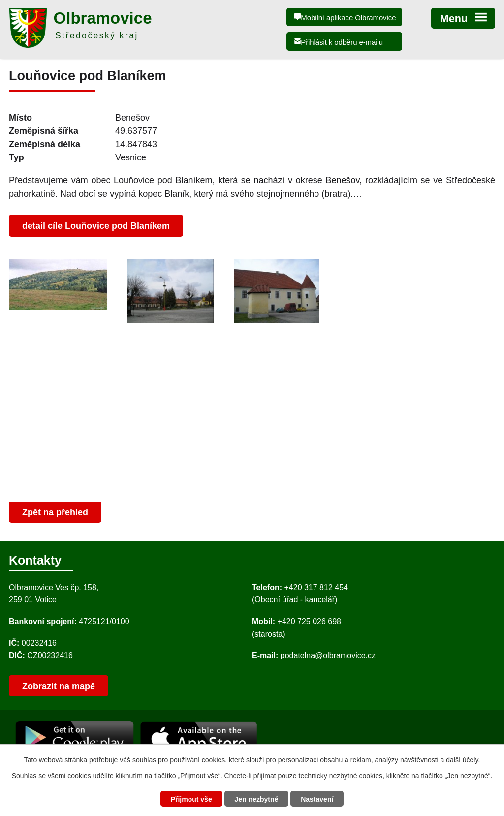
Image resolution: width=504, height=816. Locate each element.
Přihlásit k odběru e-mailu (342, 42)
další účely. (463, 760)
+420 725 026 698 (309, 621)
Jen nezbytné (257, 799)
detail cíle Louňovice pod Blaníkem (96, 226)
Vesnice (131, 157)
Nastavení (317, 799)
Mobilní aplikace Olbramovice (348, 17)
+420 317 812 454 (316, 587)
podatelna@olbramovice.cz (328, 655)
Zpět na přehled (55, 512)
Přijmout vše (191, 799)
